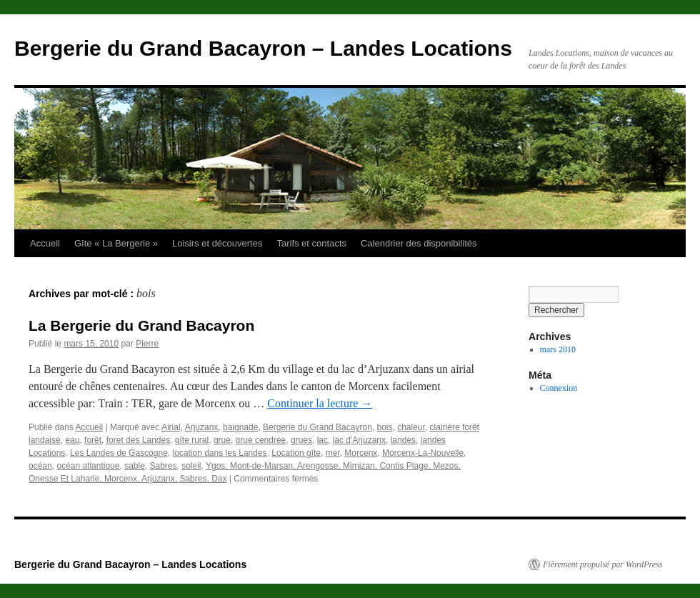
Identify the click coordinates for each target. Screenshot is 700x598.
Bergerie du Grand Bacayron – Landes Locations (263, 48)
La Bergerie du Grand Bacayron (141, 325)
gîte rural (192, 440)
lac (322, 440)
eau (72, 440)
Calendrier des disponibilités (419, 243)
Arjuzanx (202, 427)
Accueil (45, 243)
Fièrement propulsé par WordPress (602, 564)
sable (135, 466)
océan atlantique (88, 466)
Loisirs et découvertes (217, 243)
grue (222, 440)
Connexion (559, 388)
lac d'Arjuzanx (359, 440)
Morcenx (361, 453)
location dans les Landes (220, 453)
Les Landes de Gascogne (119, 453)
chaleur (411, 427)
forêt (93, 440)
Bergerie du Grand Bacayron (317, 427)
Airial (171, 427)
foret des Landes (138, 440)
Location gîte (296, 453)
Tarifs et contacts (311, 243)
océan (40, 466)
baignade (240, 427)
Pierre (147, 344)
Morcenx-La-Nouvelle (423, 453)
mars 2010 (558, 349)
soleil (191, 466)
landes (403, 440)
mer (333, 453)
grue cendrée (261, 440)
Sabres (163, 466)
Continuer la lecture (320, 403)
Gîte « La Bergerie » (116, 243)
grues (301, 440)
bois (384, 427)
